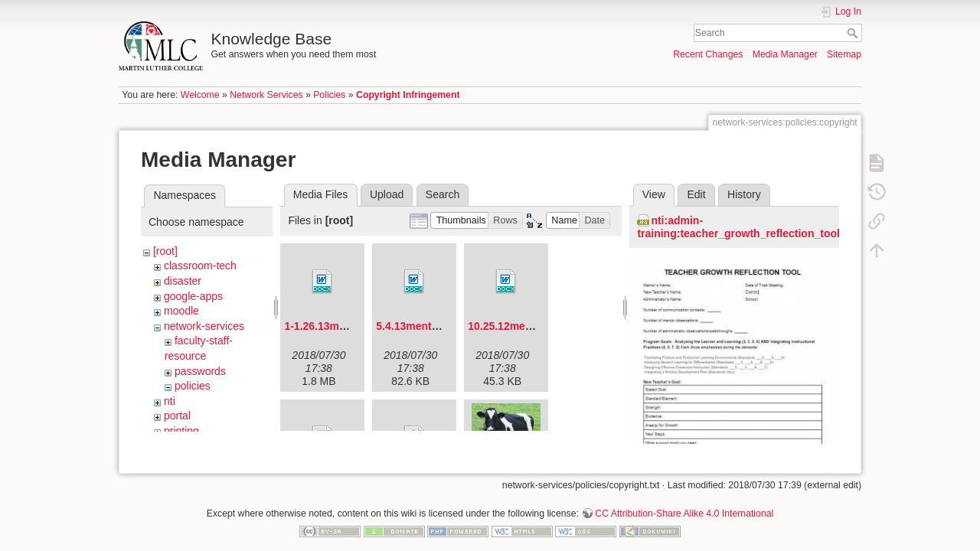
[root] (165, 251)
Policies (329, 95)
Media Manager (785, 54)
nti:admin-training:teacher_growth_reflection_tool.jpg (748, 227)
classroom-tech (200, 266)
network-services (204, 326)
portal (177, 416)
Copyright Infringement (408, 95)
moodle (181, 311)
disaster (183, 281)
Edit (696, 194)
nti (170, 401)
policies (193, 386)
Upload (387, 194)
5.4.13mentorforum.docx (438, 326)
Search (854, 33)
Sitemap (844, 54)
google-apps (193, 296)
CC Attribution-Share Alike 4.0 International (684, 500)
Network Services (266, 95)
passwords (200, 371)
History (744, 194)
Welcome (200, 95)
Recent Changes (708, 54)
